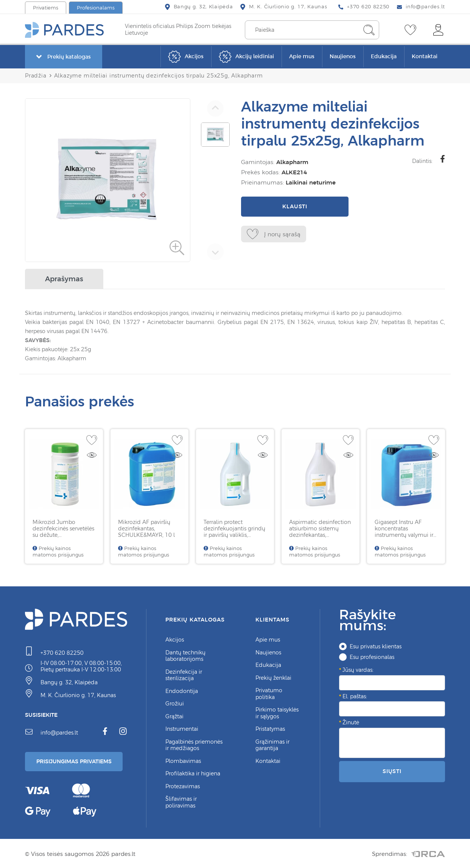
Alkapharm (291, 162)
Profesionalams (96, 8)
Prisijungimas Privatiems (77, 761)
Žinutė (351, 721)
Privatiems (46, 8)
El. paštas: (355, 695)
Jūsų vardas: (358, 668)
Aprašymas (64, 277)
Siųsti (392, 770)
